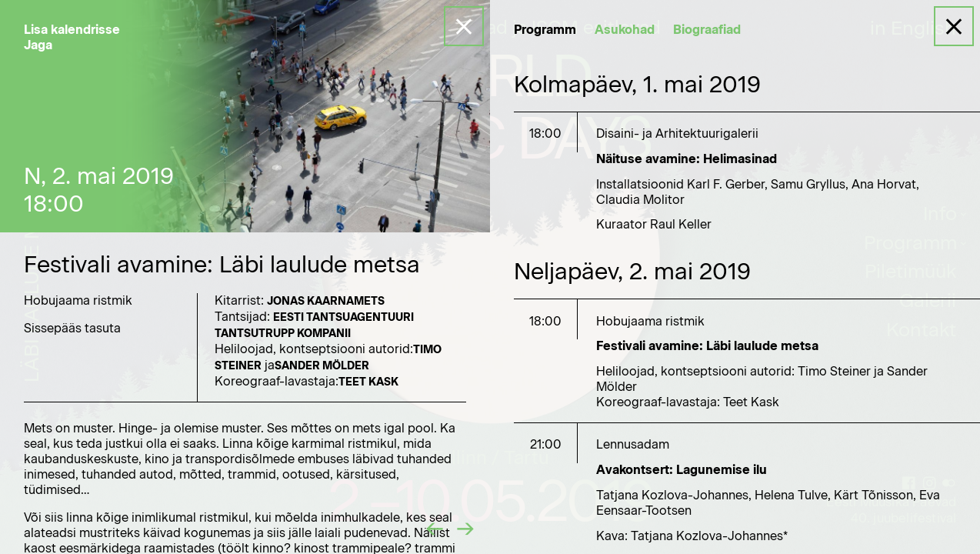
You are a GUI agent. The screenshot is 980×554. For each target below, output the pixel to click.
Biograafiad (707, 30)
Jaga (38, 45)
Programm (545, 30)
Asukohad (625, 30)
